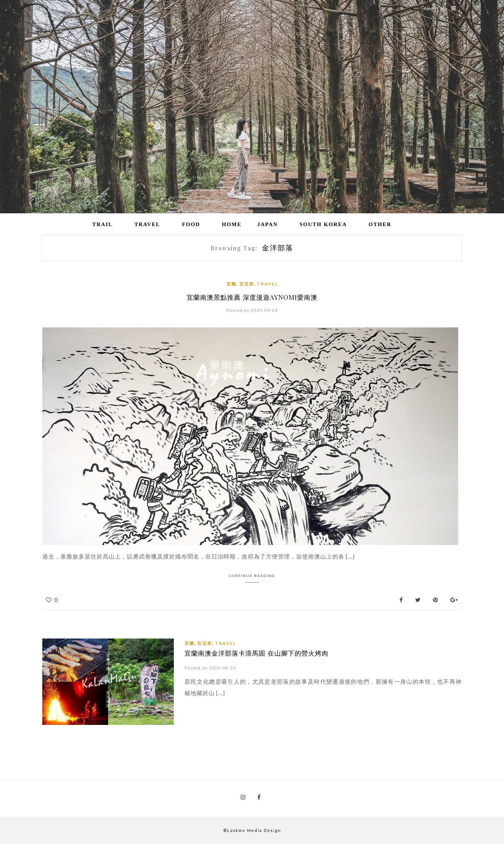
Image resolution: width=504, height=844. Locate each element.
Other (380, 224)
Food (191, 224)
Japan (268, 224)
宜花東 (247, 284)
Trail (103, 224)
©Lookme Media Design (252, 830)
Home (232, 224)
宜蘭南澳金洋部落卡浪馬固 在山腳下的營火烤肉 (256, 653)
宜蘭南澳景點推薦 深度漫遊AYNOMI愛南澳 (252, 297)
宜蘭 (231, 284)
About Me (440, 9)
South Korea (323, 224)
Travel (147, 224)
